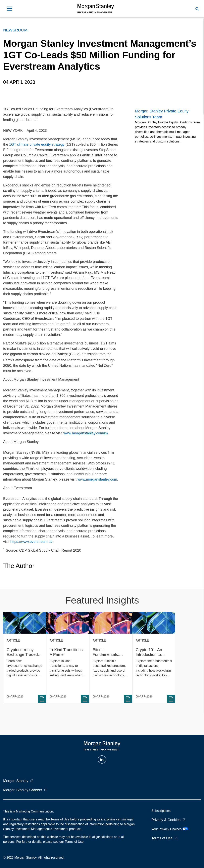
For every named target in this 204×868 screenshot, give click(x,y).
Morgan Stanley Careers (23, 790)
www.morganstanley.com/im (86, 433)
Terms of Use (162, 838)
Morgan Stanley (16, 781)
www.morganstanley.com (97, 479)
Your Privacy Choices (170, 829)
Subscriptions (161, 811)
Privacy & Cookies (166, 820)
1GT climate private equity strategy (37, 144)
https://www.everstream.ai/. (32, 542)
